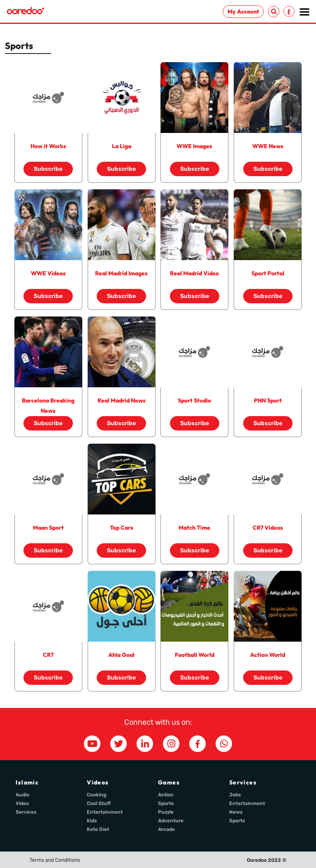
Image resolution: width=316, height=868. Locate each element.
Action (166, 795)
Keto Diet (98, 829)
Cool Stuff (99, 803)
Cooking (97, 795)
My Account (243, 12)
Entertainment (105, 812)
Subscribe (48, 169)
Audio (22, 795)
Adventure (171, 821)
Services (26, 812)
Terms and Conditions (55, 860)
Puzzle (166, 812)
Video (22, 803)
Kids (92, 821)
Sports (166, 803)
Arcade (166, 829)
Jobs (235, 795)
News (236, 812)
